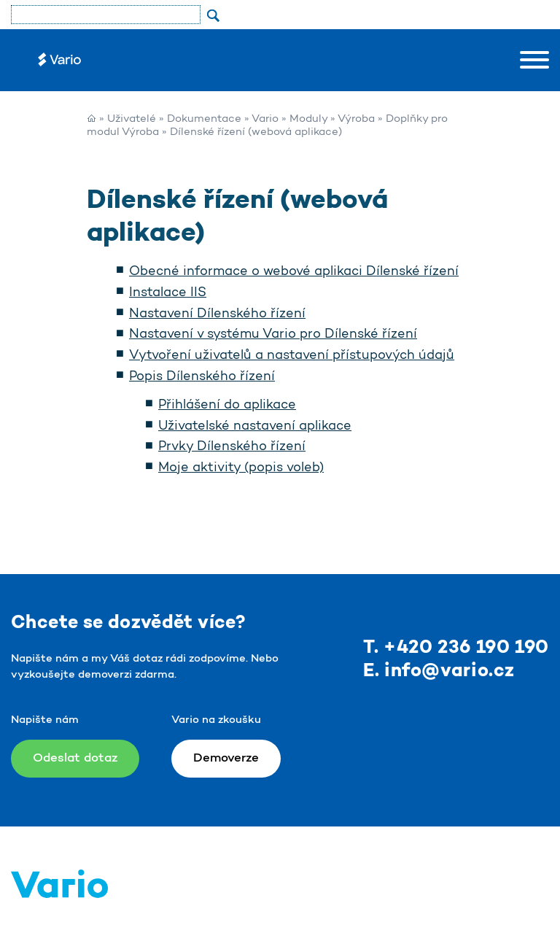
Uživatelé (132, 119)
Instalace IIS (168, 293)
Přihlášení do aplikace (227, 406)
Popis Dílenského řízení (202, 377)
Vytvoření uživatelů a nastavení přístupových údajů (292, 356)
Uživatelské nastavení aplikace (255, 427)
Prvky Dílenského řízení (232, 447)
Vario (265, 119)
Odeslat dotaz (75, 758)
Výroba (356, 119)
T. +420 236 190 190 (456, 648)
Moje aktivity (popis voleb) (241, 468)
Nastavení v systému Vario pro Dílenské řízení (273, 335)
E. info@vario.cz (439, 671)
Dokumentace (204, 119)
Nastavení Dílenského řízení (217, 314)
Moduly (308, 119)
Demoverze (226, 758)
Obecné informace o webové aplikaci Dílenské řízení (294, 272)
